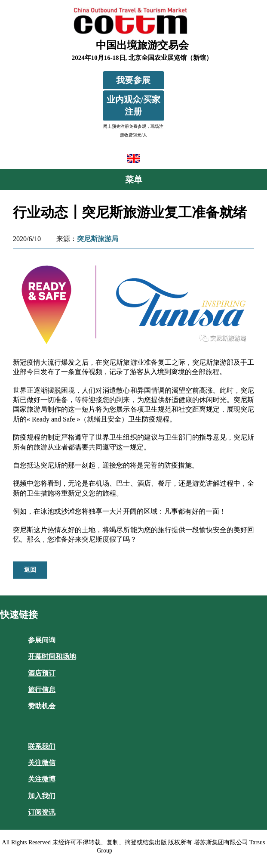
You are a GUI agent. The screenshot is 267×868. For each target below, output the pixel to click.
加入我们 (42, 796)
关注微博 (42, 779)
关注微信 (42, 763)
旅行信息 (42, 690)
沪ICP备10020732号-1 (142, 851)
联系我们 (42, 746)
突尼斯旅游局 (98, 239)
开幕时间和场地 (52, 656)
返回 (30, 570)
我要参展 (133, 80)
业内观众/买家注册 (134, 105)
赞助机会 (42, 706)
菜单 (134, 180)
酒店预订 (42, 673)
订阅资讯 (42, 812)
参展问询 (42, 640)
